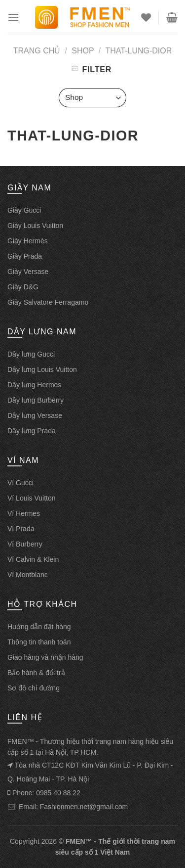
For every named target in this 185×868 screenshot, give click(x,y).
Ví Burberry (25, 544)
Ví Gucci (20, 483)
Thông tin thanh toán (39, 642)
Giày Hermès (28, 241)
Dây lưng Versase (35, 415)
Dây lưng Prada (32, 431)
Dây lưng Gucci (31, 354)
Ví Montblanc (28, 575)
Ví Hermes (24, 513)
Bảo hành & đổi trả (36, 673)
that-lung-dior (139, 51)
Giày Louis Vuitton (35, 226)
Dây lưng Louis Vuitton (42, 369)
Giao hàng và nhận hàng (45, 657)
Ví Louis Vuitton (32, 498)
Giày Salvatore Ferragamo (48, 302)
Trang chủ (37, 51)
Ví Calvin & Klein (33, 559)
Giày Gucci (24, 210)
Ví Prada (21, 529)
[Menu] (13, 17)
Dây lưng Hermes (34, 385)
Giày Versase (28, 272)
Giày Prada (25, 256)
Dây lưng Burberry (36, 400)
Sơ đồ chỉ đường (34, 688)
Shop (83, 51)
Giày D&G (23, 287)
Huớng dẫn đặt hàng (39, 627)
